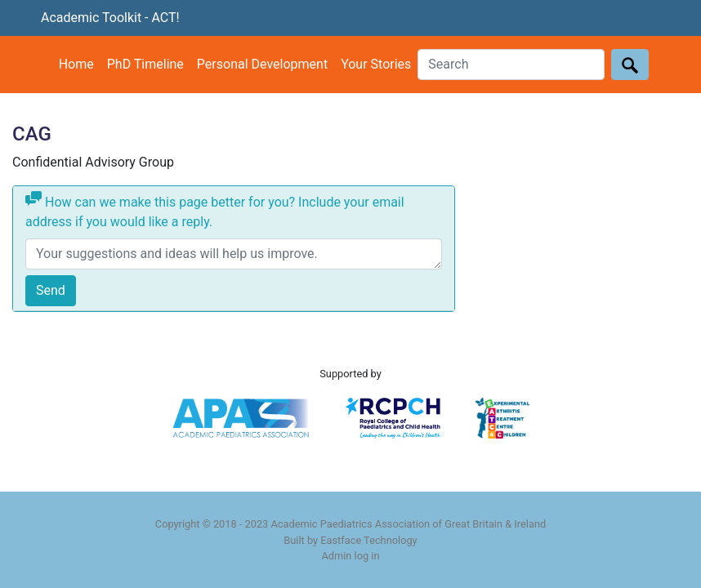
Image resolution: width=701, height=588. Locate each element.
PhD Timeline (145, 64)
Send (51, 290)
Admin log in (350, 556)
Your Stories (376, 64)
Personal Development (262, 64)
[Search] (511, 65)
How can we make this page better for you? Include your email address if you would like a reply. (215, 210)
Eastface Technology (368, 540)
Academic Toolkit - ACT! (110, 18)
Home (76, 64)
